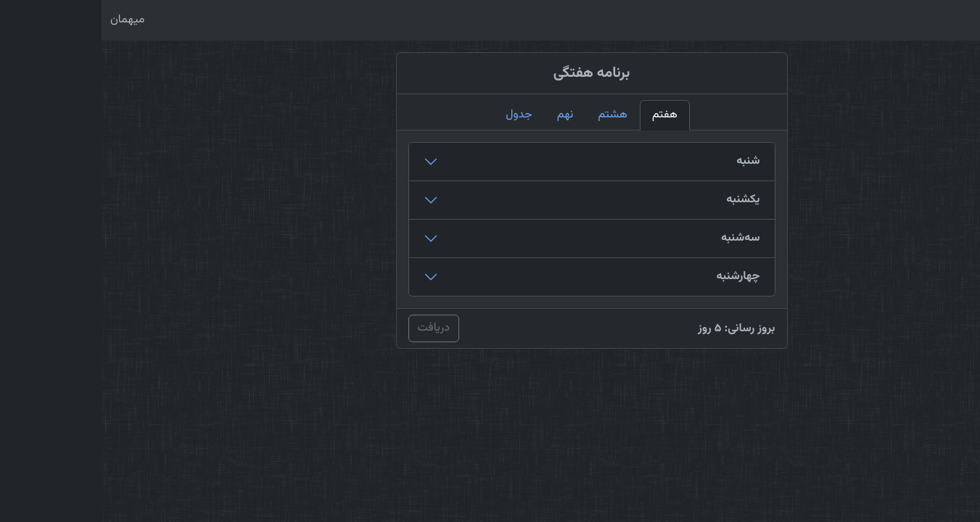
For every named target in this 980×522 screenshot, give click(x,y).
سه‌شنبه (639, 238)
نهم (464, 115)
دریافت (332, 328)
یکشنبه (641, 200)
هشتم (511, 115)
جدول (417, 115)
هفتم (563, 115)
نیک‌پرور (938, 20)
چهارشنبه (636, 277)
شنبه (646, 161)
